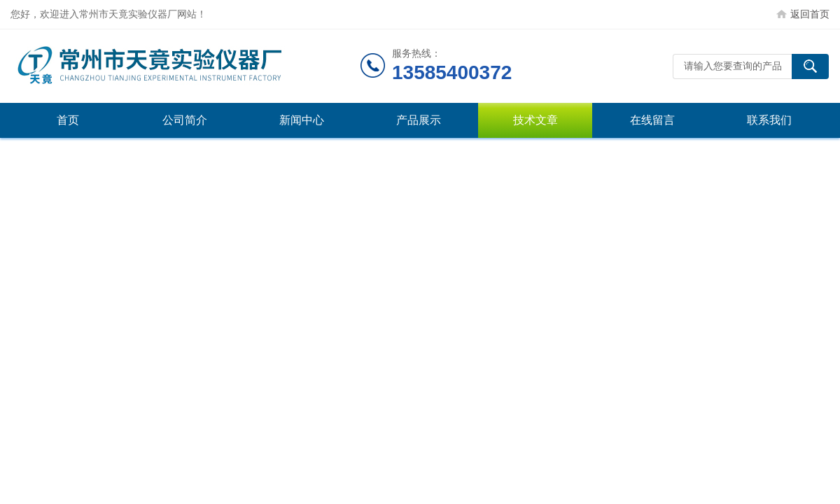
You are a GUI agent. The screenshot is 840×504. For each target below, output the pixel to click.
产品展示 (419, 120)
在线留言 (652, 120)
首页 (68, 120)
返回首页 (810, 14)
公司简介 (185, 120)
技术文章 (535, 120)
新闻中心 (302, 120)
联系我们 (769, 120)
